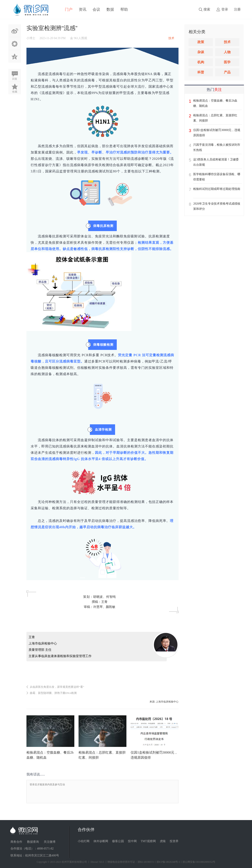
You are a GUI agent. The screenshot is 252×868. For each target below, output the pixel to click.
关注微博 (50, 842)
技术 (227, 42)
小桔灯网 (84, 841)
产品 (227, 72)
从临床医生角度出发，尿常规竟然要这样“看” (57, 687)
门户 (69, 9)
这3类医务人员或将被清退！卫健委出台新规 (216, 162)
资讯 (83, 9)
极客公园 (118, 841)
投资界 (174, 841)
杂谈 (201, 52)
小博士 (31, 38)
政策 (201, 42)
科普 (201, 72)
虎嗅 (163, 841)
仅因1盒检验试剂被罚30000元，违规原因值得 (217, 133)
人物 (227, 52)
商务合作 (16, 842)
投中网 (132, 841)
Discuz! (95, 862)
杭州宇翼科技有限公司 (74, 862)
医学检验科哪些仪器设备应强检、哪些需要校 (217, 177)
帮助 (124, 9)
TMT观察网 (148, 841)
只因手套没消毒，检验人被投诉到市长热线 (217, 147)
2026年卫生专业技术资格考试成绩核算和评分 (217, 206)
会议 (96, 9)
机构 (201, 62)
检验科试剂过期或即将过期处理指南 (217, 189)
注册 (237, 9)
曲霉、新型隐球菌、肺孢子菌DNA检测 (53, 693)
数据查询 (33, 842)
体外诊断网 (101, 841)
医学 (227, 62)
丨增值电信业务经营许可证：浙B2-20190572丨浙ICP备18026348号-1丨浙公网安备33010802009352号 (160, 862)
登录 (225, 9)
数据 (110, 9)
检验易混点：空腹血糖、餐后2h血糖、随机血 (215, 103)
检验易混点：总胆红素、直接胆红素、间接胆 (215, 118)
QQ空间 (15, 56)
